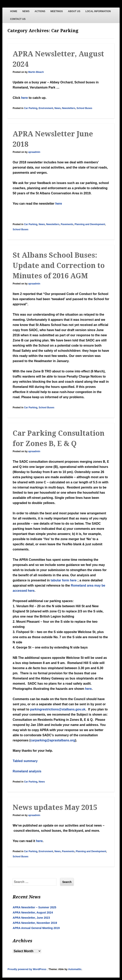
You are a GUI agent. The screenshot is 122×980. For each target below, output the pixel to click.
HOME (14, 11)
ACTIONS (40, 11)
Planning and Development (90, 224)
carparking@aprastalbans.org (53, 740)
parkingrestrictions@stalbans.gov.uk (58, 709)
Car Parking (31, 108)
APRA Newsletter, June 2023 (31, 918)
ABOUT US (74, 11)
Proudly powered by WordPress (27, 969)
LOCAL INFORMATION (98, 11)
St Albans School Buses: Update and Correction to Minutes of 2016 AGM (59, 265)
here (24, 98)
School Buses (84, 108)
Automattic (75, 969)
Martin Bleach (36, 72)
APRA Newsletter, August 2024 (33, 913)
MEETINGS (57, 11)
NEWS (26, 11)
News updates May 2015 (55, 807)
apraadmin (34, 152)
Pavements (67, 224)
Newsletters (69, 108)
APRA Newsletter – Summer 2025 (34, 907)
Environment (46, 108)
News (58, 108)
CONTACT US (18, 19)
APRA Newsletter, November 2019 (35, 923)
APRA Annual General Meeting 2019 (36, 928)
